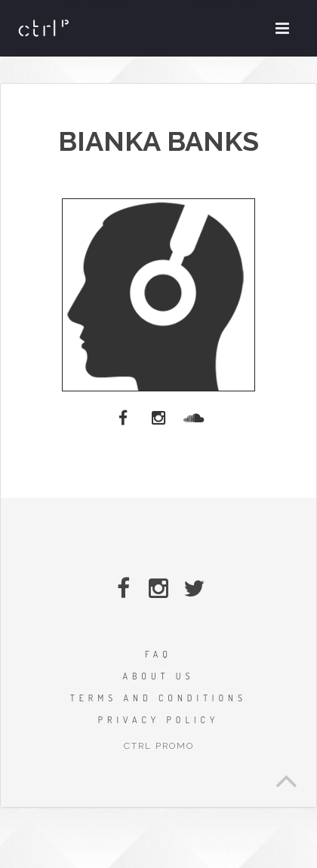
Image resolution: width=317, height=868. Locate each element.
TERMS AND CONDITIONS (158, 698)
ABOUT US (158, 676)
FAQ (158, 654)
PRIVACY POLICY (159, 720)
